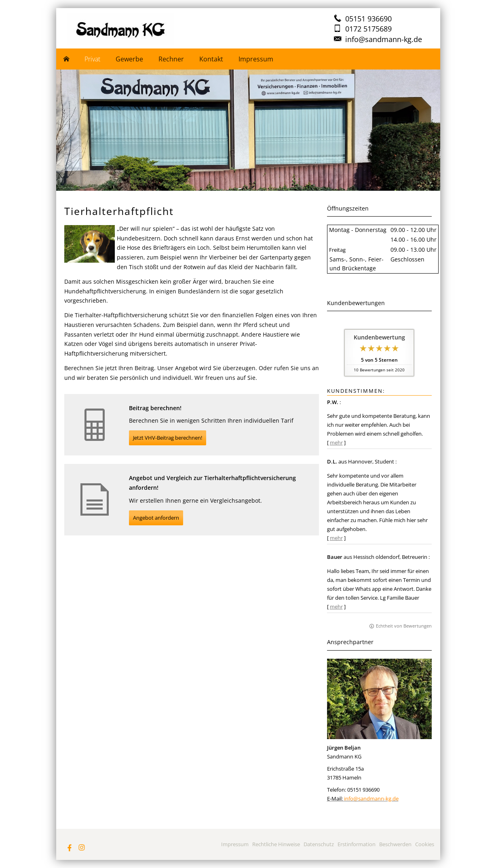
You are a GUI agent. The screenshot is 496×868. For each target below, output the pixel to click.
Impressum (235, 844)
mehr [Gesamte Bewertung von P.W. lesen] (336, 442)
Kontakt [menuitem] (211, 59)
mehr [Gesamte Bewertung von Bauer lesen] (336, 607)
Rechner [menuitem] (171, 59)
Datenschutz (319, 844)
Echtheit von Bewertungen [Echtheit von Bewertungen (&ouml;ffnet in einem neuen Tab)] (404, 626)
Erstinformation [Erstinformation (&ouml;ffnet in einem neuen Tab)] (357, 844)
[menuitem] (67, 59)
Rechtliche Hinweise (276, 844)
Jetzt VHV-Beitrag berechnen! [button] (168, 438)
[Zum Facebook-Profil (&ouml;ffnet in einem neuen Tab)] (70, 847)
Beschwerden (395, 844)
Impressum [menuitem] (256, 59)
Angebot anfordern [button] (156, 518)
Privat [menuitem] (92, 59)
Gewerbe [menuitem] (129, 59)
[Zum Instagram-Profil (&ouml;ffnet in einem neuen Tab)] (82, 847)
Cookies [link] (425, 844)
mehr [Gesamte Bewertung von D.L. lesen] (336, 538)
